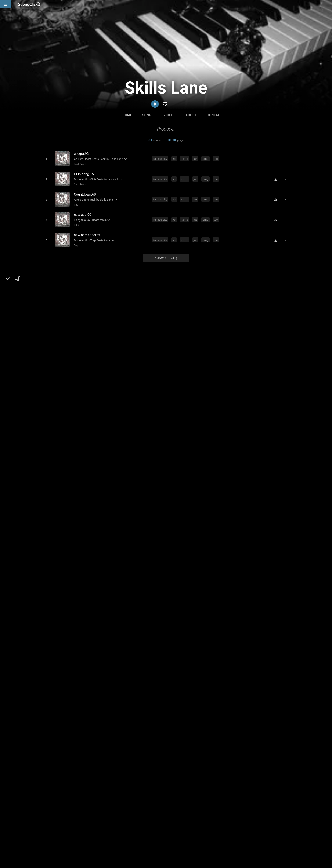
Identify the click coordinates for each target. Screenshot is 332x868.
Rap (75, 203)
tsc (217, 158)
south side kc (49, 614)
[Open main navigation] (5, 4)
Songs (148, 115)
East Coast (79, 164)
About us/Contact (45, 843)
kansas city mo (224, 606)
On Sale (179, 773)
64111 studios (171, 606)
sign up (238, 574)
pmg (206, 158)
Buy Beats (153, 773)
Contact (215, 115)
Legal (121, 843)
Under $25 (206, 773)
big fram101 (114, 606)
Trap (75, 241)
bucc (130, 606)
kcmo (185, 158)
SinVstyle (218, 750)
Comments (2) (235, 512)
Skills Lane (49, 512)
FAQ (25, 843)
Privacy (108, 843)
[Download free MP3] (277, 178)
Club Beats (79, 183)
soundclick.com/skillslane (64, 537)
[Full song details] (288, 159)
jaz (196, 158)
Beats (50, 527)
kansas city (161, 158)
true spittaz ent (249, 606)
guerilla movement (277, 606)
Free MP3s (126, 773)
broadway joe (147, 606)
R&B (75, 222)
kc (175, 158)
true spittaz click (197, 606)
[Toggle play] (45, 159)
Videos (169, 115)
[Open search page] (328, 4)
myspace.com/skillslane (63, 543)
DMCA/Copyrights (86, 843)
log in (253, 574)
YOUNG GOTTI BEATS (114, 750)
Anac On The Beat (149, 750)
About (191, 115)
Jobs (65, 843)
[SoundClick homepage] (28, 4)
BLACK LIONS (183, 750)
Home (127, 115)
